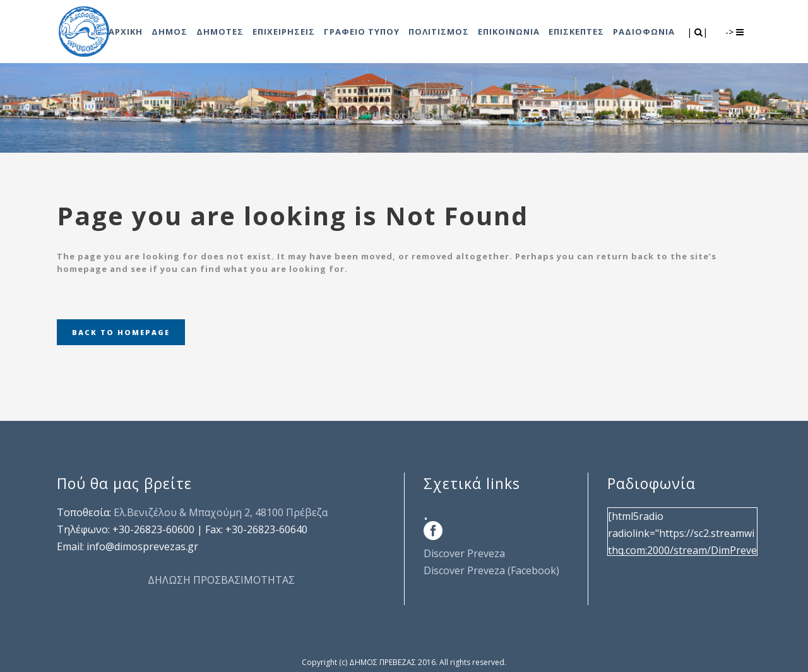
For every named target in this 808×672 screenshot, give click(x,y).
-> (734, 32)
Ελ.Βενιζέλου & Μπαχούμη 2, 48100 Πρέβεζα (221, 512)
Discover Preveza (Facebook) (491, 570)
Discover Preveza (464, 553)
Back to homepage (121, 332)
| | (698, 32)
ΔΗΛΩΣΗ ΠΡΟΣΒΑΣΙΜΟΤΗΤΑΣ (221, 580)
